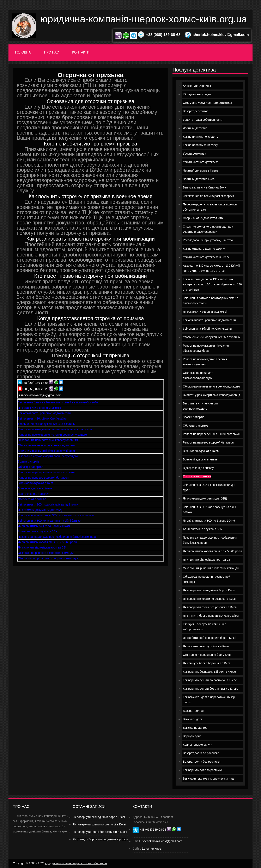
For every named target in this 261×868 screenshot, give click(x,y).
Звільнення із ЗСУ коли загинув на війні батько (49, 521)
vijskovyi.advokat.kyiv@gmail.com (40, 395)
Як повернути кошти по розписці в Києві (210, 599)
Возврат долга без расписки (202, 762)
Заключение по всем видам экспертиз (208, 196)
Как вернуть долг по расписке (203, 770)
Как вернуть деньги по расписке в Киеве (210, 680)
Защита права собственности (203, 120)
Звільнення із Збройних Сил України (42, 418)
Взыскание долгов (195, 728)
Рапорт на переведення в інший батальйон (47, 472)
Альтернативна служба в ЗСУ (38, 531)
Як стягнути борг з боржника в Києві (207, 663)
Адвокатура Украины (197, 86)
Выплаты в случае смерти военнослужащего (48, 456)
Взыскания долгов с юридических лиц (208, 779)
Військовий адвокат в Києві (36, 483)
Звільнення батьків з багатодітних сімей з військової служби (58, 402)
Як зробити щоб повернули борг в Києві (209, 638)
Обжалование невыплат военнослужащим (46, 445)
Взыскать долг (192, 719)
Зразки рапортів (29, 461)
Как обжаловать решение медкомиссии (44, 413)
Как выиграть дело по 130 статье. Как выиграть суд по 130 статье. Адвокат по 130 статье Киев (212, 284)
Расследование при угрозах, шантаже (208, 240)
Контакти (81, 52)
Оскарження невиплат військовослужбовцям (48, 440)
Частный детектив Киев (199, 179)
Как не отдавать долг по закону (204, 249)
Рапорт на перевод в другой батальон (43, 478)
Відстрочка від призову (33, 494)
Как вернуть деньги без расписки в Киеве (211, 689)
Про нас (51, 52)
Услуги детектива (194, 154)
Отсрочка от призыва (32, 499)
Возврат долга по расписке (201, 753)
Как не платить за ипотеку (200, 145)
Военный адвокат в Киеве (35, 488)
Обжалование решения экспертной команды (48, 558)
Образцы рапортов (31, 467)
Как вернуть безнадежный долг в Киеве (209, 672)
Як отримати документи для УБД (40, 510)
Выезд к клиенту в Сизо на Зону (204, 187)
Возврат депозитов (196, 111)
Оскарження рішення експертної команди (46, 553)
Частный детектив (195, 128)
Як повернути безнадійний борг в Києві (209, 590)
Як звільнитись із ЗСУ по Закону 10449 (44, 526)
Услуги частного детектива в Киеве (206, 257)
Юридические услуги (197, 94)
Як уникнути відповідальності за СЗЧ (43, 547)
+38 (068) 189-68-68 (163, 35)
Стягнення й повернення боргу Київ (207, 655)
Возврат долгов (193, 711)
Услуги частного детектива (201, 162)
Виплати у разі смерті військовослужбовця (46, 451)
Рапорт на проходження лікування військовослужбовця (55, 429)
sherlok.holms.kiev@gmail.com (221, 35)
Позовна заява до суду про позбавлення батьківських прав (57, 537)
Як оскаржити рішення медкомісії (40, 408)
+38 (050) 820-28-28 (35, 389)
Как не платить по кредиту (201, 137)
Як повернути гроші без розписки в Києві (210, 607)
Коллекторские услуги (198, 745)
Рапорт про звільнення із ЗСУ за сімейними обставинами (56, 515)
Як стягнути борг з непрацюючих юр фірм (211, 616)
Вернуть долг (192, 736)
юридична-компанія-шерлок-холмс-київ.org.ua (144, 19)
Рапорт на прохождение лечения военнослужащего (52, 435)
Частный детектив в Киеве (201, 170)
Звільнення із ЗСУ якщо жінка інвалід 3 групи (48, 504)
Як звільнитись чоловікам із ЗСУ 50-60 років (47, 542)
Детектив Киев (151, 849)
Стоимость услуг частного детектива (207, 103)
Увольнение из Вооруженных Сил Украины (47, 424)
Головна (23, 52)
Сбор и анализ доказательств (203, 218)
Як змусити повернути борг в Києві (206, 646)
